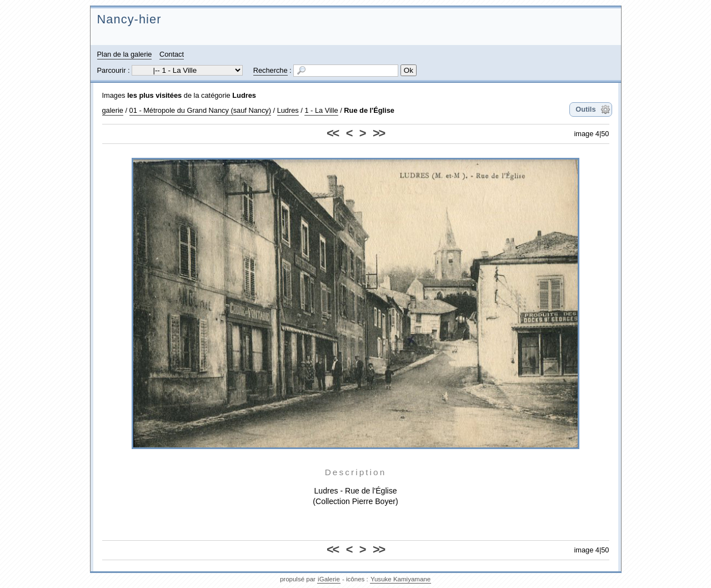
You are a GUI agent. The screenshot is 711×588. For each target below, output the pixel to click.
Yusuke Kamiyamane (400, 579)
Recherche (271, 70)
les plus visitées (154, 95)
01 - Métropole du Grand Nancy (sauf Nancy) (200, 110)
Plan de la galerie (125, 54)
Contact (172, 54)
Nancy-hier (129, 19)
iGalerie (329, 579)
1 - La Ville (321, 110)
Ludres (244, 95)
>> (379, 133)
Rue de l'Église (369, 110)
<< (332, 133)
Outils (585, 109)
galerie (113, 110)
